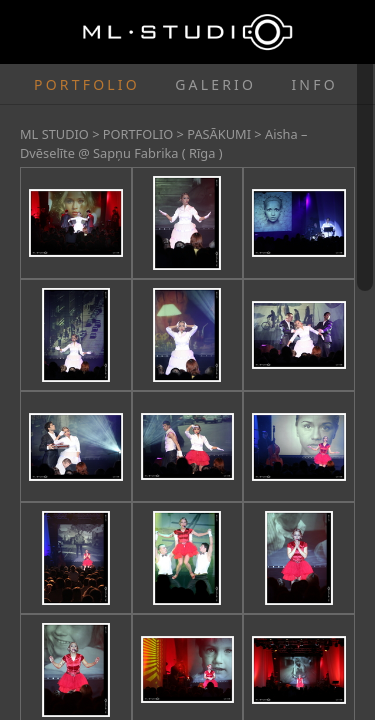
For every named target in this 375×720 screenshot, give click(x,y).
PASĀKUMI (219, 134)
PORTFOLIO (87, 84)
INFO (314, 84)
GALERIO (215, 84)
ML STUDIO (54, 134)
